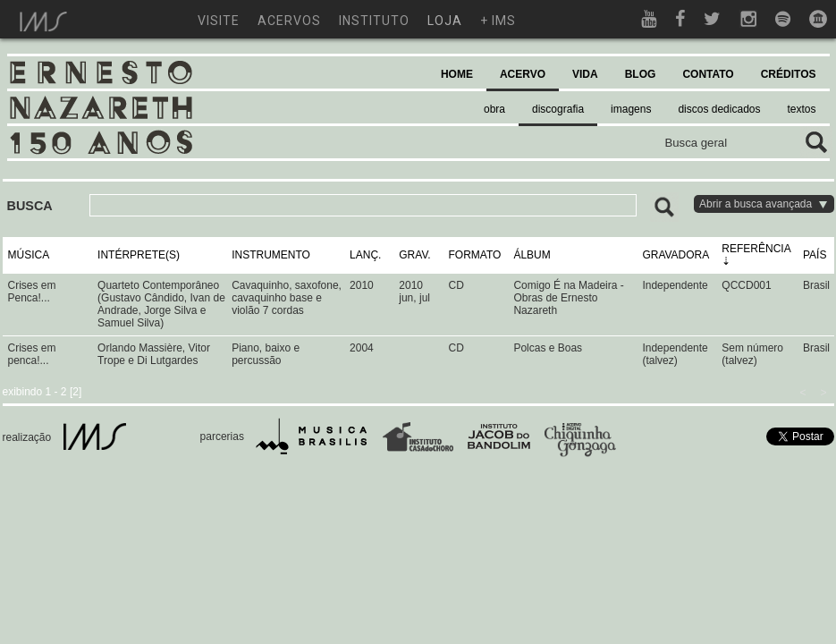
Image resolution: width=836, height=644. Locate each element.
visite (219, 21)
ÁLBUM (532, 255)
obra (494, 109)
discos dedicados (719, 109)
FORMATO (474, 255)
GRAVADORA (676, 255)
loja (445, 21)
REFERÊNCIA (756, 249)
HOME (457, 74)
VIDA (585, 74)
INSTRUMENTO (271, 255)
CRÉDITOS (789, 74)
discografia (558, 109)
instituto (374, 21)
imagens (631, 109)
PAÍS (815, 255)
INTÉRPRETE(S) (139, 255)
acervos (289, 21)
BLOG (641, 74)
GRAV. (414, 255)
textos (801, 109)
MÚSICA (29, 255)
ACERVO (523, 74)
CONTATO (708, 74)
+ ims (498, 21)
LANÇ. (365, 255)
